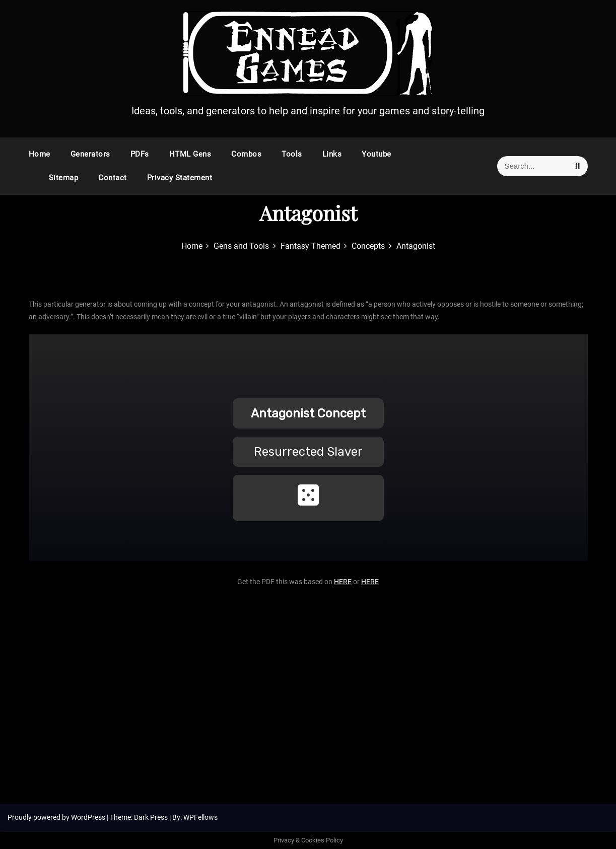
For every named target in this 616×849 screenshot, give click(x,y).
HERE (343, 582)
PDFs (140, 154)
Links (332, 154)
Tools (292, 154)
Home (40, 154)
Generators (90, 154)
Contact (113, 178)
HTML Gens (190, 154)
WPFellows (200, 817)
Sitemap (64, 178)
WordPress (89, 817)
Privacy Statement (180, 178)
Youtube (377, 154)
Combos (246, 154)
